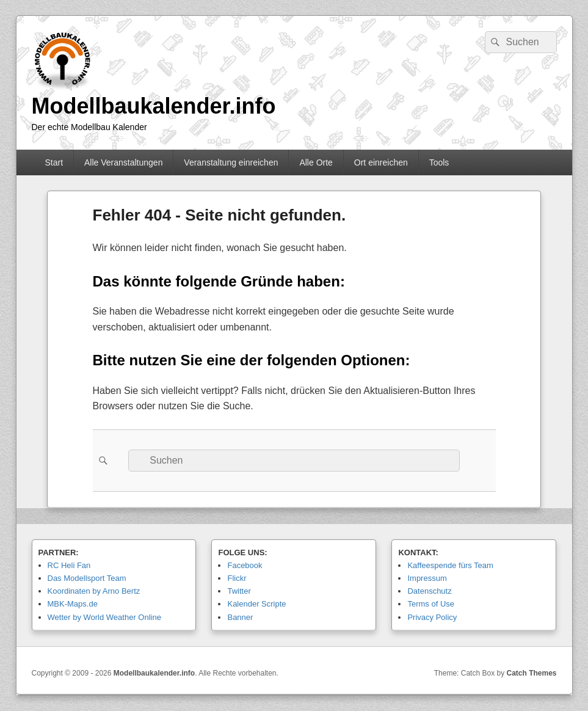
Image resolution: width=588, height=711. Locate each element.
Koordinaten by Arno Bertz (94, 591)
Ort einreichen (381, 162)
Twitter (239, 591)
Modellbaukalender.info (154, 106)
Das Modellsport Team (87, 578)
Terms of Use (431, 604)
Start (54, 162)
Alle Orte (316, 162)
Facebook (245, 565)
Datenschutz (429, 591)
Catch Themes (531, 673)
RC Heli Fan (69, 565)
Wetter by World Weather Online (104, 617)
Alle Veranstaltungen (123, 162)
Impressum (427, 578)
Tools (439, 162)
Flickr (237, 578)
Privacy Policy (432, 617)
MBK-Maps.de (73, 604)
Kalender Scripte (256, 604)
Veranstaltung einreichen (231, 162)
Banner (240, 617)
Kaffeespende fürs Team (450, 565)
